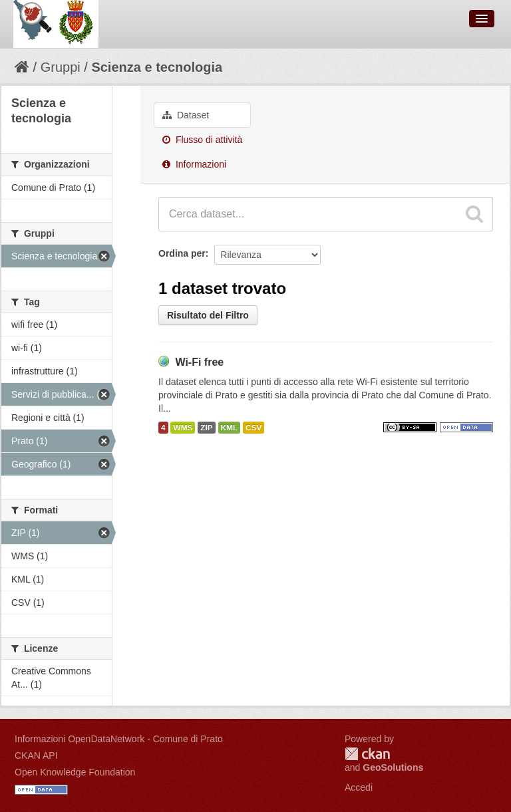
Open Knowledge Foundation (75, 772)
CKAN (367, 754)
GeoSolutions (393, 767)
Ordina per (182, 253)
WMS (183, 428)
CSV (254, 428)
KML (230, 428)
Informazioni (194, 164)
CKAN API (36, 755)
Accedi (359, 787)
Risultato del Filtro (208, 315)
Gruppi (61, 67)
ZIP (206, 428)
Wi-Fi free (199, 362)
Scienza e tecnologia (157, 67)
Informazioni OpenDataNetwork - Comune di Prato (119, 739)
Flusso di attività (202, 140)
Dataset (186, 115)
